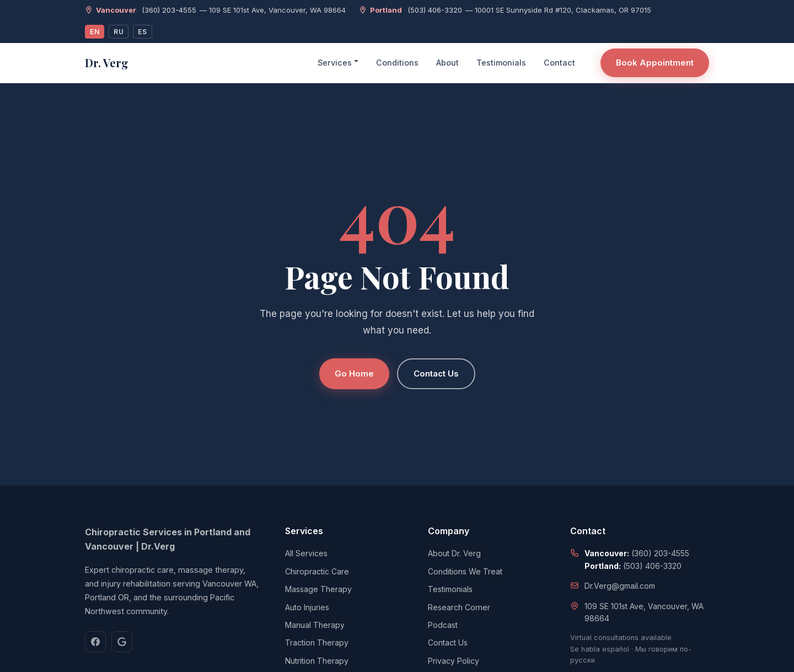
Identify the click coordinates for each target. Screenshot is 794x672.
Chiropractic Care (317, 571)
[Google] (122, 642)
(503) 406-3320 (435, 10)
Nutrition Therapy (317, 661)
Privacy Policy (454, 661)
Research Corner (459, 607)
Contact (559, 63)
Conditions (397, 63)
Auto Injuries (307, 607)
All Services (306, 553)
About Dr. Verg (454, 553)
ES (142, 32)
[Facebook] (95, 642)
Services (335, 63)
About (447, 63)
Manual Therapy (315, 625)
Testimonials (501, 63)
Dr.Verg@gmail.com (620, 586)
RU (119, 32)
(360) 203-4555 (169, 10)
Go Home (354, 373)
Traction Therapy (317, 643)
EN (95, 32)
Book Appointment (655, 63)
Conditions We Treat (465, 571)
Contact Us (436, 373)
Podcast (443, 625)
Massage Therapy (318, 589)
